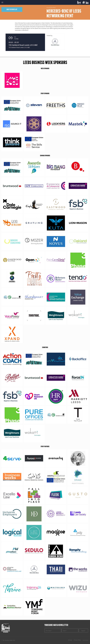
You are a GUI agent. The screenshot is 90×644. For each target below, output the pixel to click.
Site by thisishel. (86, 640)
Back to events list (12, 9)
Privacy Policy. (77, 640)
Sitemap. (70, 640)
